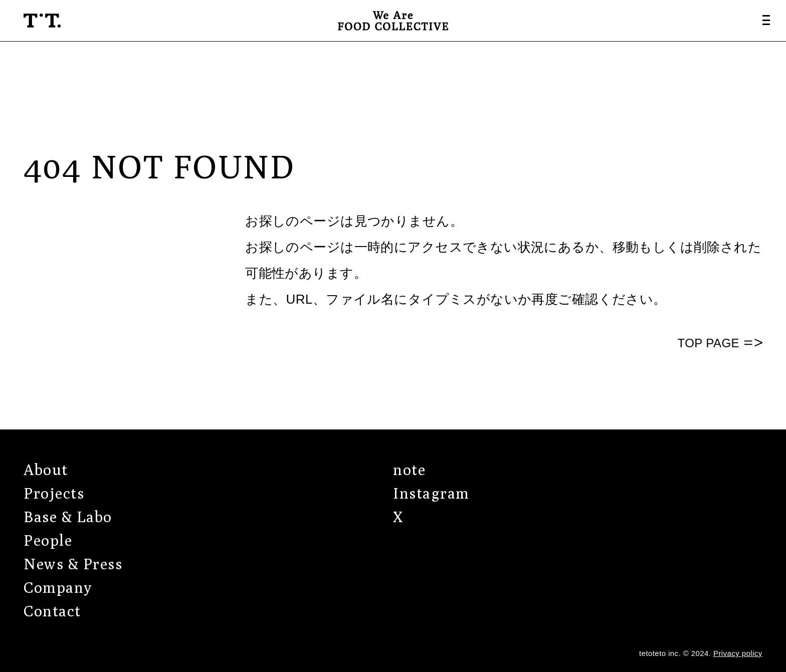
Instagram (431, 493)
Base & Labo (68, 517)
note (409, 470)
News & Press (73, 564)
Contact (52, 611)
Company (58, 587)
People (48, 540)
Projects (54, 493)
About (46, 470)
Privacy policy (738, 653)
